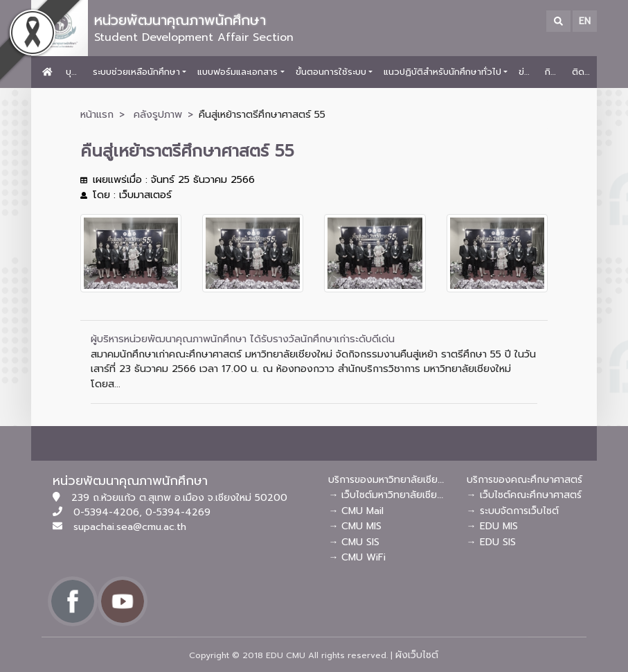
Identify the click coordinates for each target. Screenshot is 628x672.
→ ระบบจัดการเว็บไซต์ (513, 511)
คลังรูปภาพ (158, 114)
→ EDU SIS (491, 542)
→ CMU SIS (354, 542)
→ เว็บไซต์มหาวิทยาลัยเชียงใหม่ (393, 495)
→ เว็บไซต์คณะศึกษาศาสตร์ (524, 495)
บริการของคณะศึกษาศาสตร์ (524, 480)
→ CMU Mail (356, 511)
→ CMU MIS (355, 526)
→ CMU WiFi (357, 557)
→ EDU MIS (492, 526)
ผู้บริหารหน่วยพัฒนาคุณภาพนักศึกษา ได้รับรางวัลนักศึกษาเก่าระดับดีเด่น (243, 339)
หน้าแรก (97, 114)
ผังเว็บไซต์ (417, 655)
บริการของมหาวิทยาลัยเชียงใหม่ (394, 480)
